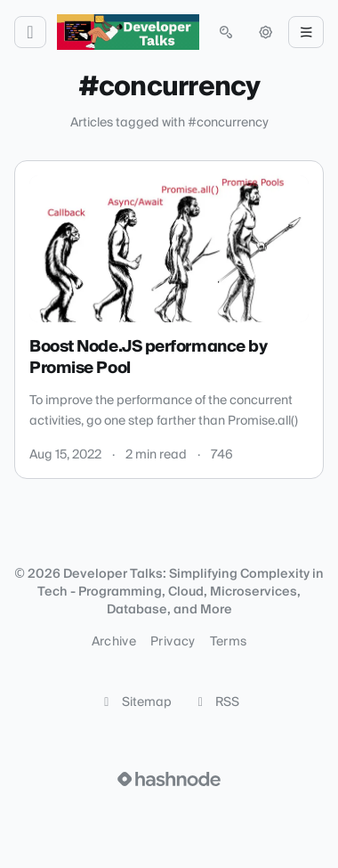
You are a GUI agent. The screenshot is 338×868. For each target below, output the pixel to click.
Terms (229, 642)
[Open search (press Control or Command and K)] (226, 32)
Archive (114, 642)
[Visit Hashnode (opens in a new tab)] (169, 779)
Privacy (173, 642)
